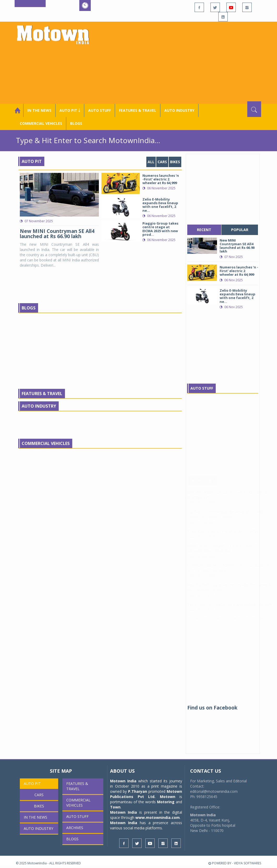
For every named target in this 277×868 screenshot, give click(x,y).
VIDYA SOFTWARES (248, 863)
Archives (75, 828)
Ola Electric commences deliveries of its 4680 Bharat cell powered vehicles (225, 520)
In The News (202, 486)
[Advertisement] (185, 62)
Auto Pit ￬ (70, 110)
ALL (151, 162)
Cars (162, 162)
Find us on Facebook (212, 708)
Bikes (175, 162)
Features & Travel (138, 110)
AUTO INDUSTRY (179, 110)
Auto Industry (39, 406)
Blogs (76, 123)
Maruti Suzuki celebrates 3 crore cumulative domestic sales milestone (224, 553)
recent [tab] (204, 230)
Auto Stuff (100, 110)
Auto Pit (32, 161)
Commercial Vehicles (46, 443)
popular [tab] (240, 230)
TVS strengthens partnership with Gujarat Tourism (230, 610)
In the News (39, 110)
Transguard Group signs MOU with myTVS (223, 536)
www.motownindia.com (158, 817)
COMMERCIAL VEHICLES (41, 123)
